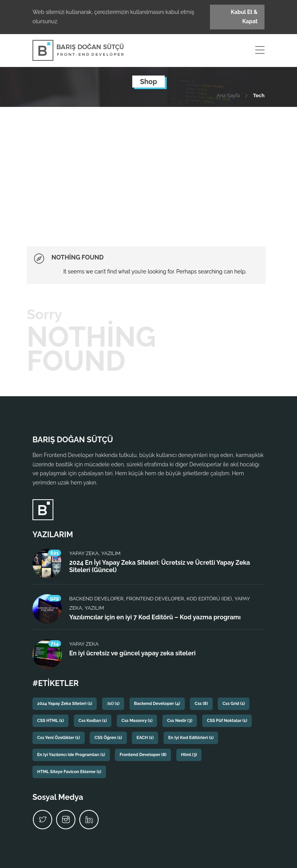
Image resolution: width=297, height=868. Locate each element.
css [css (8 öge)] (201, 704)
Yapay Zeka (84, 553)
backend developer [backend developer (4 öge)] (157, 704)
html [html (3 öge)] (189, 755)
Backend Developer (96, 599)
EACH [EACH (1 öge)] (145, 738)
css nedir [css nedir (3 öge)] (180, 721)
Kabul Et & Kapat (244, 17)
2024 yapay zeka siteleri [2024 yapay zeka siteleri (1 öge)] (65, 704)
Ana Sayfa (228, 95)
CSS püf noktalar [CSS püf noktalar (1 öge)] (227, 721)
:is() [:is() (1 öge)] (113, 704)
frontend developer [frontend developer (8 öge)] (143, 755)
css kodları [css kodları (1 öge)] (93, 721)
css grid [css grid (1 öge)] (234, 704)
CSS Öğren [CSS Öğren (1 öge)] (108, 738)
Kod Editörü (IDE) (209, 599)
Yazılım (111, 553)
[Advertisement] (148, 165)
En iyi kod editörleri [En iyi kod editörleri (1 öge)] (191, 738)
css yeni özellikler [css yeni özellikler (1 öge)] (59, 738)
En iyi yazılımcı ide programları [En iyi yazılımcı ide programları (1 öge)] (71, 755)
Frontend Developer (155, 599)
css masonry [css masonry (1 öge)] (137, 721)
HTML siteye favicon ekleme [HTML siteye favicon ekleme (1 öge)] (69, 772)
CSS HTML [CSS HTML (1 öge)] (50, 721)
